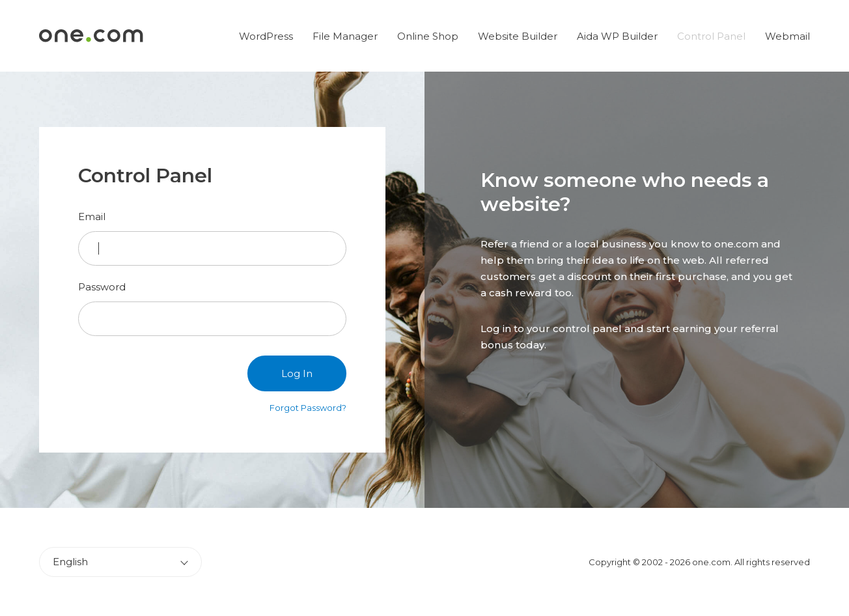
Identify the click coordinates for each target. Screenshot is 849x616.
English (70, 562)
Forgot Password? (308, 408)
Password (102, 287)
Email (92, 217)
